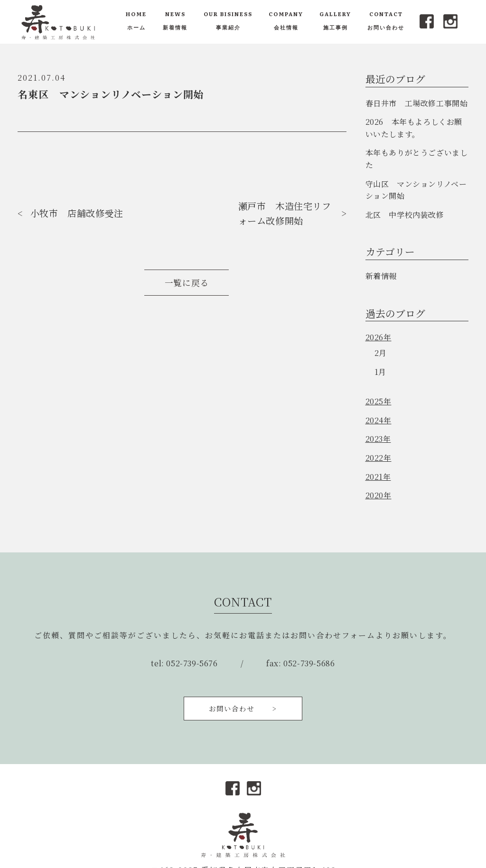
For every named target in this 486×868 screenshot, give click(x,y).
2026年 (379, 337)
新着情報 (381, 276)
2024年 (379, 420)
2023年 (378, 439)
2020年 (379, 495)
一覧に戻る (187, 283)
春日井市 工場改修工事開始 (417, 103)
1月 (380, 372)
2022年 (379, 458)
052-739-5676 (192, 663)
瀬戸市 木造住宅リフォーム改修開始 (285, 213)
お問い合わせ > (243, 708)
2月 (381, 353)
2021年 (378, 477)
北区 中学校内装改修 (405, 215)
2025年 (379, 401)
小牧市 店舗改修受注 (77, 213)
